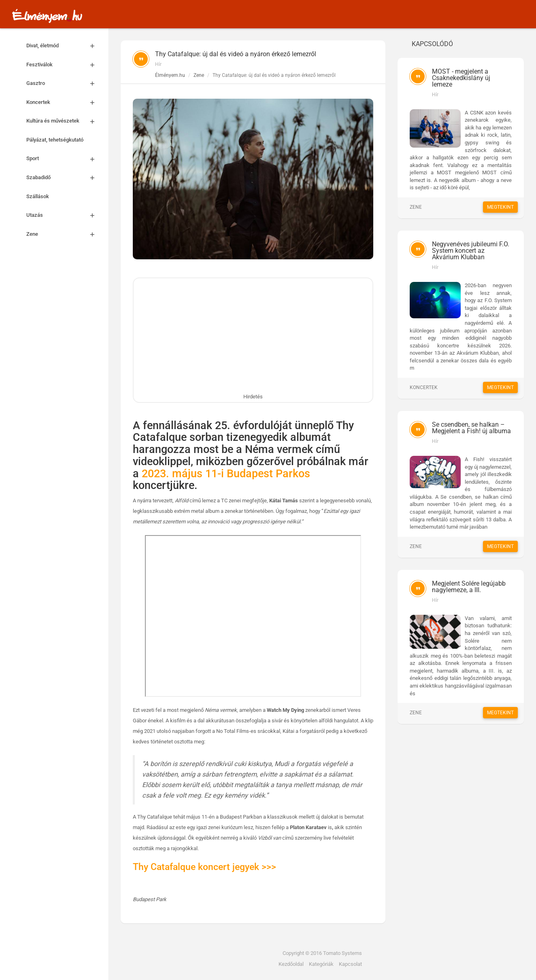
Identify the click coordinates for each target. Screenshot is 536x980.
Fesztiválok (63, 65)
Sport (63, 159)
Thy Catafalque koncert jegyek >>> (204, 867)
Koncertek (63, 103)
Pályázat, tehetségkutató (55, 140)
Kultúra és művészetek (63, 121)
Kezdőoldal (291, 964)
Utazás (63, 215)
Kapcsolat (350, 964)
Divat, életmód (63, 46)
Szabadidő (63, 178)
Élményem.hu (170, 75)
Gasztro (63, 84)
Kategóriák (321, 964)
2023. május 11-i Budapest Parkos (226, 474)
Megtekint (500, 207)
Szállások (38, 196)
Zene (63, 234)
